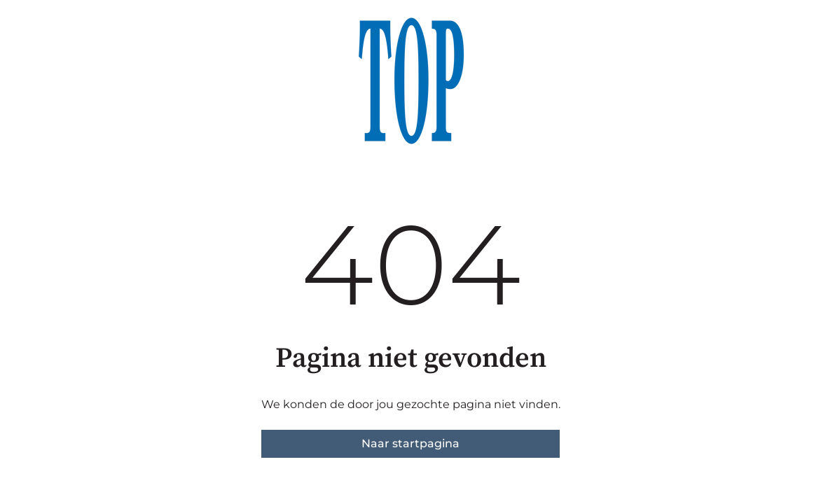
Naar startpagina (410, 443)
